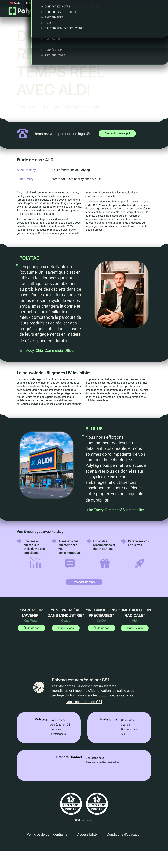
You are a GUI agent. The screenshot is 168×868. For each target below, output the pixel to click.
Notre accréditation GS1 (84, 702)
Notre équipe (58, 720)
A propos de (137, 12)
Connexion (127, 720)
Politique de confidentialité (47, 834)
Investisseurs (58, 734)
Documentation (130, 729)
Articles (159, 12)
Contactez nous (95, 758)
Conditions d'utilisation (124, 834)
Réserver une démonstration (102, 762)
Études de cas (87, 12)
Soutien (125, 725)
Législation (113, 12)
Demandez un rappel (117, 133)
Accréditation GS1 (61, 725)
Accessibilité (87, 834)
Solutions (63, 12)
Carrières (56, 729)
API (123, 734)
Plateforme (42, 12)
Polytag (25, 12)
